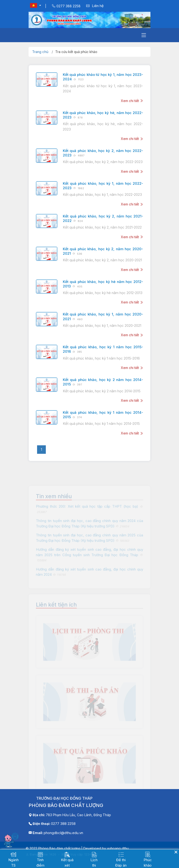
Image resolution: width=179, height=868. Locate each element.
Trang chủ (40, 52)
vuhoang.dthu (118, 848)
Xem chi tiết (132, 101)
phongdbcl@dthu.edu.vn (63, 833)
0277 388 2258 (63, 824)
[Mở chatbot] (12, 840)
